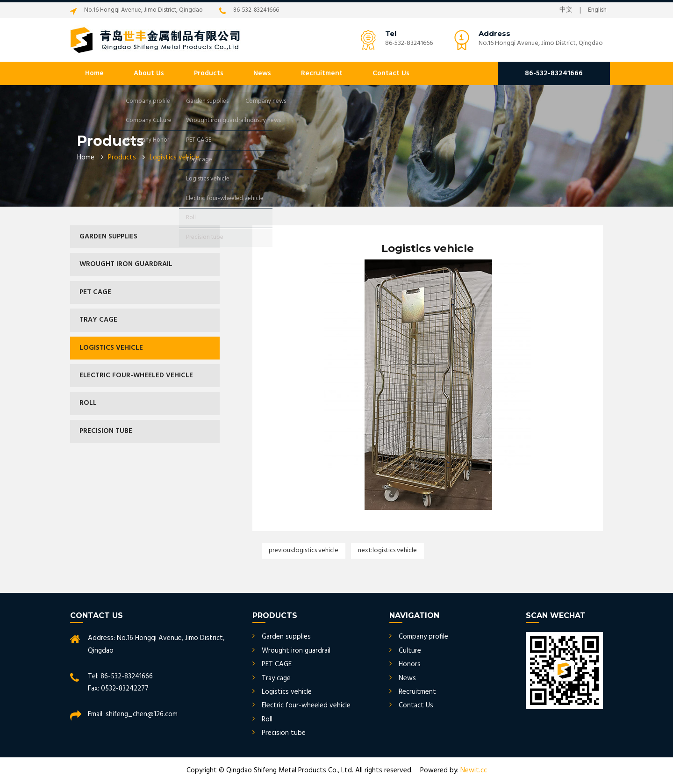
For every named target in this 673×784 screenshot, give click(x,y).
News (262, 73)
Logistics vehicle (111, 348)
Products (209, 73)
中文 (566, 10)
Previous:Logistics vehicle (304, 550)
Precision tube (106, 431)
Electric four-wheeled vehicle (136, 375)
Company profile (423, 637)
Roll (88, 403)
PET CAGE (95, 292)
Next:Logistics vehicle (387, 550)
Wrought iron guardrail (126, 264)
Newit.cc (474, 770)
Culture (410, 651)
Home (94, 73)
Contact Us (391, 73)
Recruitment (322, 73)
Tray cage (98, 320)
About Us (149, 73)
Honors (410, 664)
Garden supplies (108, 237)
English (597, 10)
